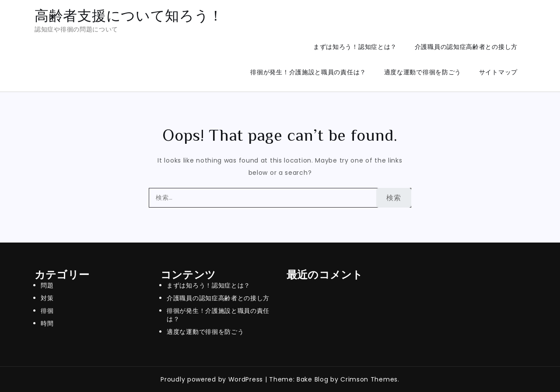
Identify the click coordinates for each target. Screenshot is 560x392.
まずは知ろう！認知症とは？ (355, 47)
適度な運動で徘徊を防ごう (423, 72)
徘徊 (47, 311)
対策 (47, 298)
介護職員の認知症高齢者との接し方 (466, 47)
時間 (47, 323)
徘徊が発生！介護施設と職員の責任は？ (308, 72)
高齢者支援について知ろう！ (129, 16)
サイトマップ (498, 72)
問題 (47, 285)
